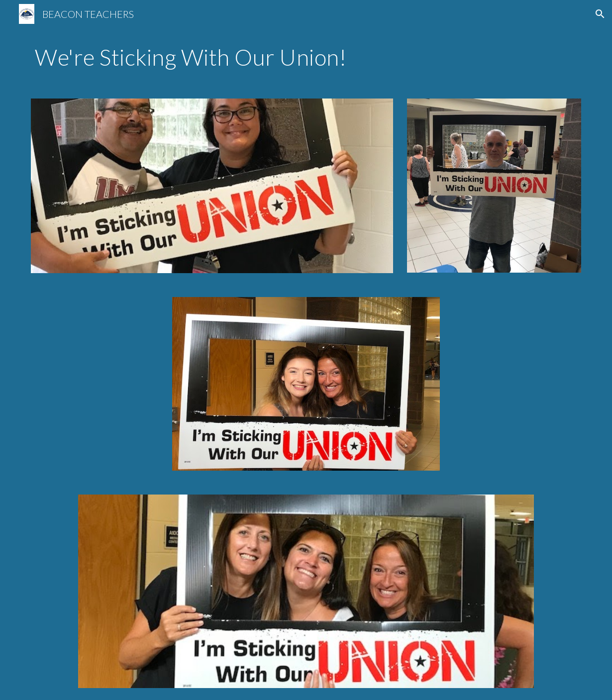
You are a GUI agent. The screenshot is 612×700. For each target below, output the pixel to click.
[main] (306, 57)
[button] (600, 14)
